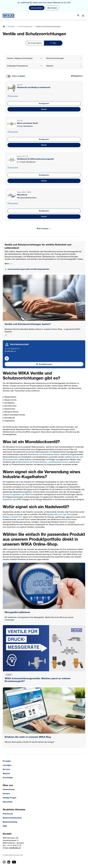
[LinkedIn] (9, 862)
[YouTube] (14, 862)
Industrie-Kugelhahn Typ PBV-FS (17, 495)
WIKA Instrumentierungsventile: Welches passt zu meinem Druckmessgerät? (38, 680)
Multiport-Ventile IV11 (12, 517)
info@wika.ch (10, 351)
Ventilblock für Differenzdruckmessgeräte (36, 159)
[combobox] (25, 58)
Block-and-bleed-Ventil (27, 123)
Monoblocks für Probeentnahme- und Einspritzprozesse (43, 462)
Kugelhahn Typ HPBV (12, 500)
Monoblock (22, 195)
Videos (9, 675)
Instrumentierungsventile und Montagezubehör (28, 269)
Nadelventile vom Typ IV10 (59, 515)
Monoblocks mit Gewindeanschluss (44, 455)
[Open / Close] (83, 16)
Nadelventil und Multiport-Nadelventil (34, 87)
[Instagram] (4, 862)
